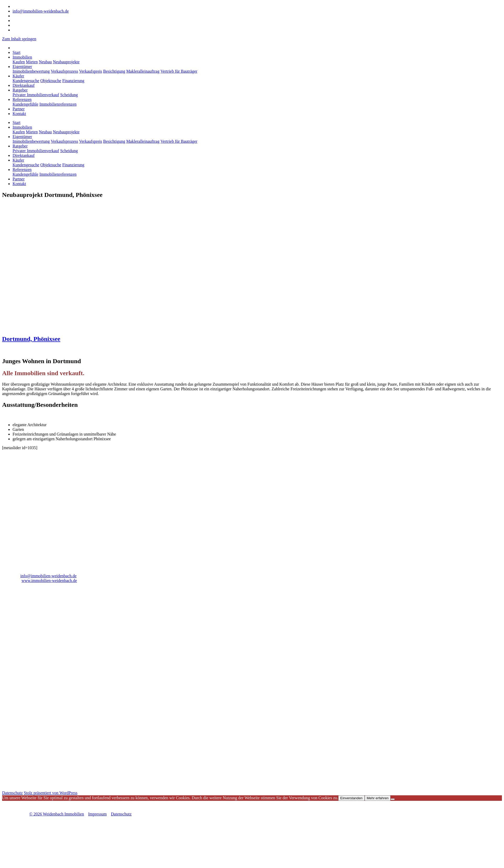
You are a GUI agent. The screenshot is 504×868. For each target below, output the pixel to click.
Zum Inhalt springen (19, 39)
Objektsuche (51, 81)
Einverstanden (351, 798)
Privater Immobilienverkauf (36, 95)
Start (16, 52)
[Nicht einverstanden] (393, 799)
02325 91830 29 (28, 567)
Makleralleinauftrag (143, 71)
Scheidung (69, 95)
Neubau (45, 62)
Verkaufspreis (90, 71)
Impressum (97, 814)
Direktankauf (24, 85)
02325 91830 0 (25, 6)
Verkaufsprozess (64, 71)
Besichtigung (114, 71)
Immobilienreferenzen (58, 104)
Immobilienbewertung (31, 71)
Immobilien (22, 57)
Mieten (32, 62)
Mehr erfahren (378, 798)
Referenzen (22, 99)
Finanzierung (73, 81)
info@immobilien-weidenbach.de (41, 11)
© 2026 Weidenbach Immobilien (57, 814)
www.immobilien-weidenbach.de (49, 581)
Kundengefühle (25, 104)
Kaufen (19, 62)
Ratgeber (20, 90)
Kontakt (19, 114)
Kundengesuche (26, 81)
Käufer (18, 76)
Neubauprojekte (66, 62)
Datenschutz (12, 793)
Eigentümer (22, 67)
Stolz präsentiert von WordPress (51, 793)
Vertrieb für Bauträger (179, 71)
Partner (19, 109)
